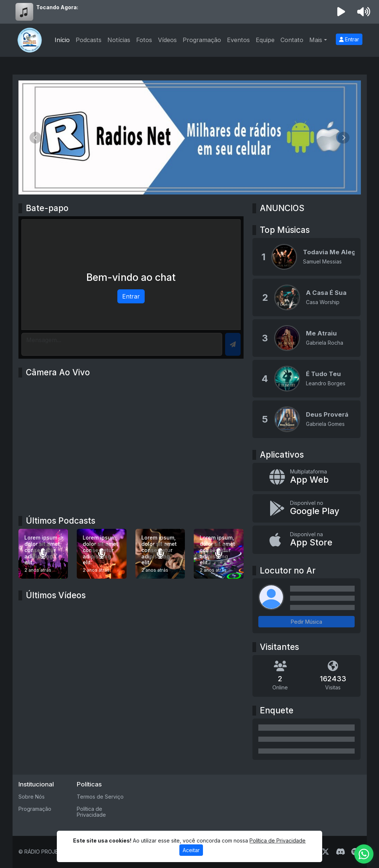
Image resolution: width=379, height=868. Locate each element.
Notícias (119, 40)
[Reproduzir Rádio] (341, 12)
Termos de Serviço (100, 797)
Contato (292, 40)
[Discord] (340, 852)
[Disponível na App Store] (306, 540)
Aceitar (191, 850)
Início (62, 40)
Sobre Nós (32, 797)
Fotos (144, 40)
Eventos (238, 40)
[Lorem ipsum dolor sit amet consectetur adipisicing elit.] (43, 554)
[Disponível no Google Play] (306, 508)
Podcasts (89, 40)
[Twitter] (325, 852)
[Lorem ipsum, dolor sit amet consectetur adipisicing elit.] (102, 554)
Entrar (349, 39)
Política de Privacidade (91, 812)
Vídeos (167, 40)
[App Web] (306, 477)
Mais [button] (316, 40)
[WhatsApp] (364, 854)
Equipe (265, 40)
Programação (202, 40)
